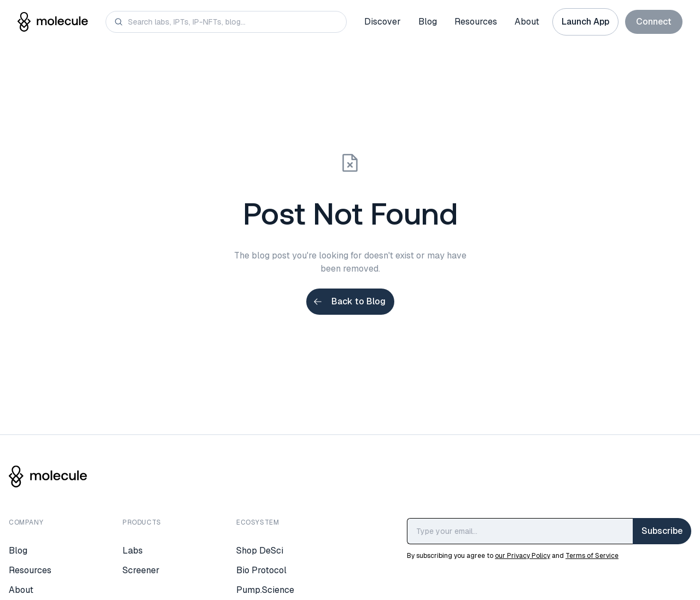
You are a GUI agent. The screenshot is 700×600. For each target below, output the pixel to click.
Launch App (585, 22)
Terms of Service (592, 556)
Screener (141, 570)
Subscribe (662, 531)
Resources (476, 22)
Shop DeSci (260, 551)
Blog (428, 22)
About (527, 22)
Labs (133, 551)
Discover (383, 22)
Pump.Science (265, 590)
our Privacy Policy (523, 556)
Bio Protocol (261, 570)
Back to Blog (349, 301)
